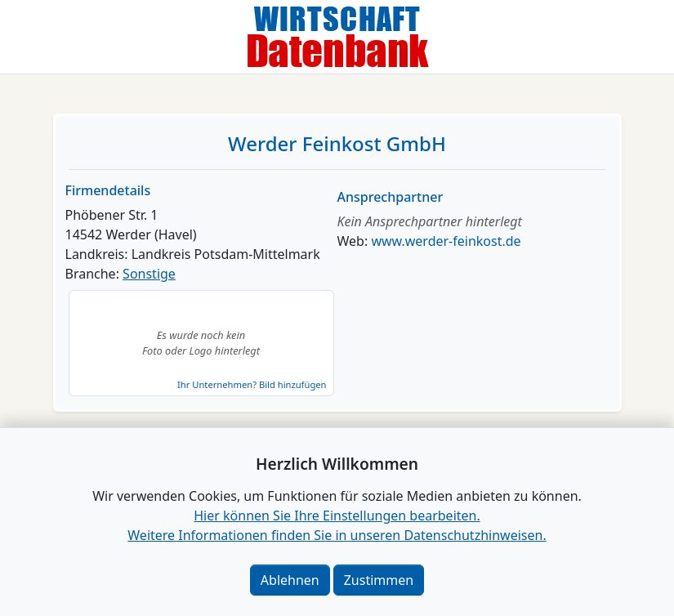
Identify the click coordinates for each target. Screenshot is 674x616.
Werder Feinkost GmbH (337, 143)
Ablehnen (290, 580)
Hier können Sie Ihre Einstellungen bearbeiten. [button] (337, 516)
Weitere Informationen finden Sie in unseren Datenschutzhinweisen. (337, 535)
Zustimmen (379, 580)
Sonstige (149, 274)
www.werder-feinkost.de (446, 241)
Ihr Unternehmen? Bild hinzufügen (252, 384)
